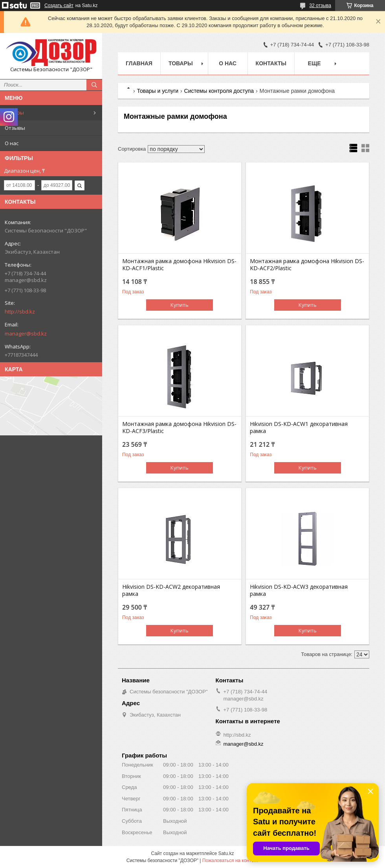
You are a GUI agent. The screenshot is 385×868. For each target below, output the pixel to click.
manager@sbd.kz (26, 334)
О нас (12, 143)
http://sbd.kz (20, 311)
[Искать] (94, 85)
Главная (139, 63)
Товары (14, 112)
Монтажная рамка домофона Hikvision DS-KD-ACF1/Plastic (179, 265)
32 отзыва (320, 6)
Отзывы (15, 128)
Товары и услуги (158, 91)
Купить (180, 305)
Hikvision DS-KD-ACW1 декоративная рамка (299, 428)
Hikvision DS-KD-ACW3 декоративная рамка (299, 590)
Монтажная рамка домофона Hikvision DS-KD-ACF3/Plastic (179, 428)
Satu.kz (226, 853)
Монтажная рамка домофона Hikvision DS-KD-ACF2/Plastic (307, 265)
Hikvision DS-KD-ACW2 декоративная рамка (171, 590)
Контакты (271, 63)
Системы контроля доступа (219, 91)
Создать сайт (59, 6)
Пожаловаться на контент (230, 861)
